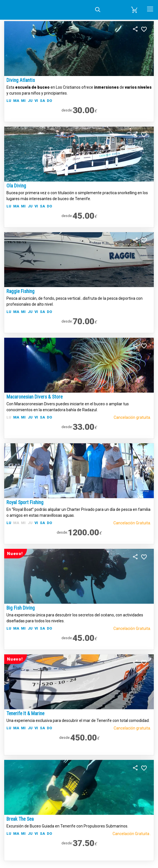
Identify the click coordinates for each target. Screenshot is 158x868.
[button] (134, 10)
